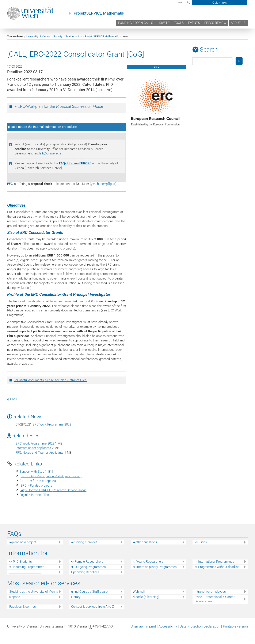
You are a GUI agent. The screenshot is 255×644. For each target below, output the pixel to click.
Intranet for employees (210, 592)
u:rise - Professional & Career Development (215, 599)
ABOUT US (238, 23)
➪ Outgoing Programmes (88, 567)
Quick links (220, 3)
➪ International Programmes (214, 562)
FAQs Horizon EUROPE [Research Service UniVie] (54, 490)
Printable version (235, 626)
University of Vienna (39, 36)
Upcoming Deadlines (85, 572)
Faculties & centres (23, 607)
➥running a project (84, 542)
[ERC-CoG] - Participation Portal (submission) (51, 476)
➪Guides (201, 542)
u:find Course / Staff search (90, 592)
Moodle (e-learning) (146, 597)
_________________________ (25, 572)
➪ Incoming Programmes (27, 567)
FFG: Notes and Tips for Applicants (40, 453)
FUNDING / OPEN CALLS (136, 23)
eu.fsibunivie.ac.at (49, 153)
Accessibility (168, 626)
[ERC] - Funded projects (36, 486)
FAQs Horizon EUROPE (75, 163)
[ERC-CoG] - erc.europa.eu (38, 481)
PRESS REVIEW (215, 23)
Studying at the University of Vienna (34, 592)
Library (76, 597)
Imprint (151, 626)
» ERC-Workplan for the (59, 106)
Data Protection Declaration (200, 626)
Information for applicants (34, 448)
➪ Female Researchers (87, 562)
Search (183, 2)
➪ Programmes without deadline (217, 567)
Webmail (139, 592)
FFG (10, 184)
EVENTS (194, 23)
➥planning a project (23, 542)
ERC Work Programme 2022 (52, 424)
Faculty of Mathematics (68, 36)
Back (12, 399)
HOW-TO (163, 23)
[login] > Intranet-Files (34, 495)
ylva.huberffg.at (103, 184)
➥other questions (145, 542)
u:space (15, 597)
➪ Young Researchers (148, 562)
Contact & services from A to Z (92, 607)
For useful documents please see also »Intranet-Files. (51, 380)
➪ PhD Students (21, 562)
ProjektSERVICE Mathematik (99, 13)
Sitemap (137, 626)
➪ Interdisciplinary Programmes (155, 567)
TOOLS (179, 23)
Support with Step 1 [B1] (36, 472)
